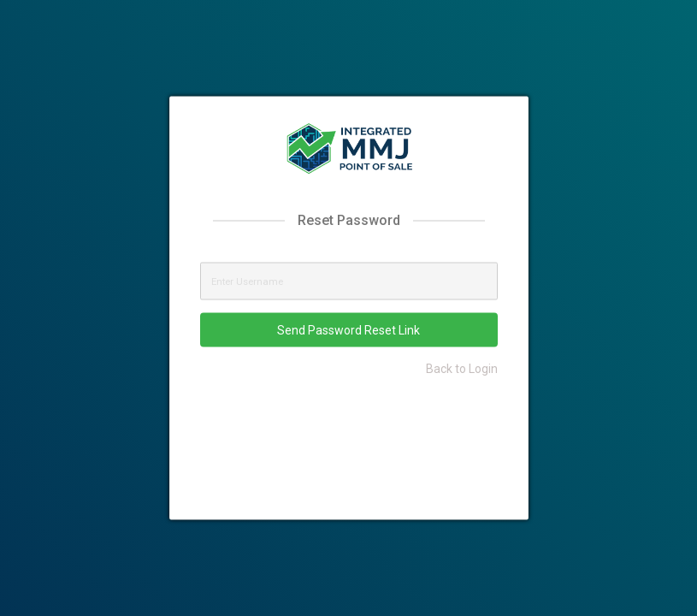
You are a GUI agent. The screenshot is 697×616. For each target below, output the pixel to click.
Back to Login (462, 368)
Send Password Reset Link (348, 329)
